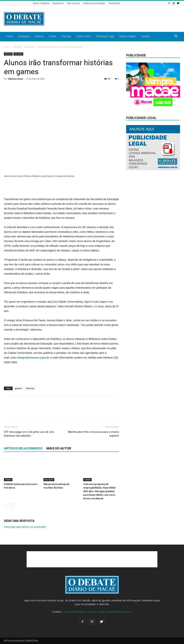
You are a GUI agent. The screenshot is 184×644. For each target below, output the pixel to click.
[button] (176, 36)
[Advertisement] (115, 19)
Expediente (58, 3)
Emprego (66, 36)
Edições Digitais (128, 36)
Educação (29, 47)
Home (10, 36)
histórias (30, 388)
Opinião (146, 36)
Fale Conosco (73, 3)
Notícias (39, 36)
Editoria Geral (16, 79)
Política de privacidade (94, 3)
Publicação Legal (105, 36)
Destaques (24, 36)
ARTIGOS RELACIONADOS (23, 448)
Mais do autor (59, 448)
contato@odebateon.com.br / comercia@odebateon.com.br (97, 612)
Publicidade (114, 3)
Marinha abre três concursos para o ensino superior (93, 434)
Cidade (53, 36)
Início (7, 47)
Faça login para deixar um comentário (25, 527)
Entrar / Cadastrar (41, 3)
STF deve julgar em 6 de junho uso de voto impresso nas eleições (29, 434)
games (18, 388)
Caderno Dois (84, 36)
